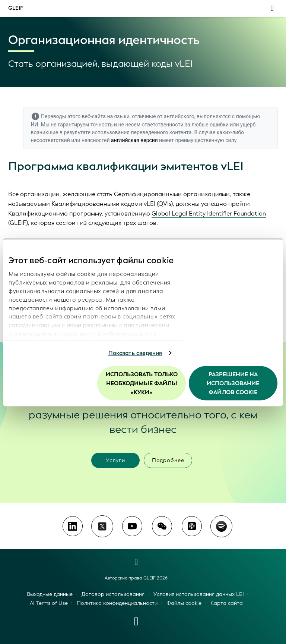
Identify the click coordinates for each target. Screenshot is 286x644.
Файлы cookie (184, 603)
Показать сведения (135, 353)
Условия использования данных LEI (199, 594)
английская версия (134, 140)
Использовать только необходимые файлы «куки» (142, 383)
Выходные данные (50, 594)
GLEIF (16, 8)
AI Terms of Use (49, 603)
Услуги (115, 460)
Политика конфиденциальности (117, 603)
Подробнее (168, 460)
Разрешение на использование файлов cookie (233, 383)
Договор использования (113, 594)
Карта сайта (227, 603)
